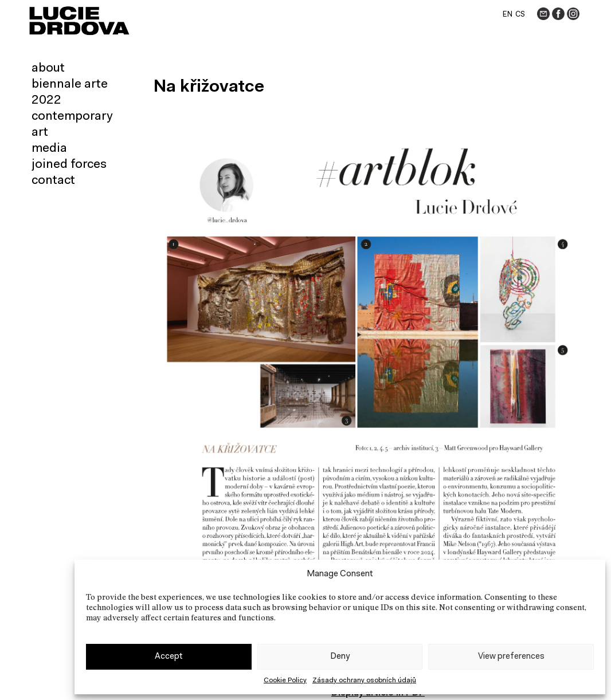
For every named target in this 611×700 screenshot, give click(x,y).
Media (49, 149)
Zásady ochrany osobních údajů (364, 681)
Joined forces (69, 165)
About (48, 69)
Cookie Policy (285, 681)
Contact (53, 181)
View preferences (511, 657)
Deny (340, 657)
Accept (169, 657)
